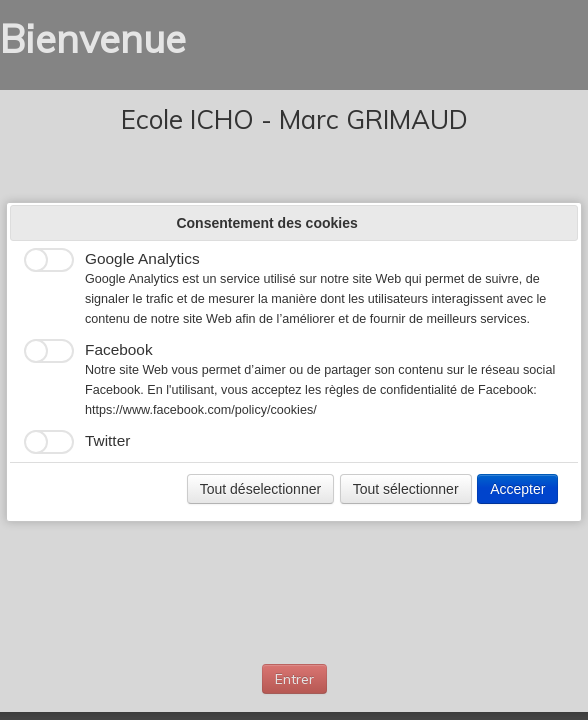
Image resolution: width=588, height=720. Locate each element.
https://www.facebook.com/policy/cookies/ (201, 410)
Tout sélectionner (406, 489)
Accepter (517, 489)
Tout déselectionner (260, 489)
